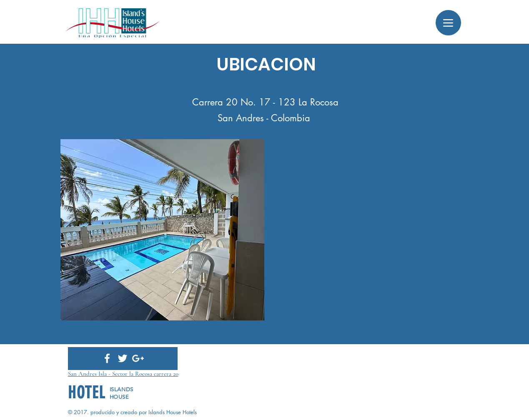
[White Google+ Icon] (138, 358)
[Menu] (448, 23)
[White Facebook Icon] (107, 358)
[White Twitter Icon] (123, 358)
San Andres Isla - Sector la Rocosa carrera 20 (123, 374)
